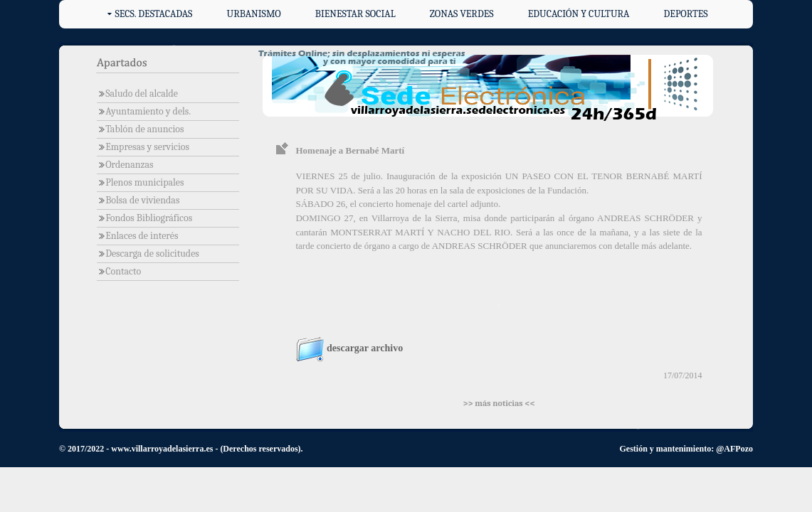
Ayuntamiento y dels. (144, 111)
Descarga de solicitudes (148, 254)
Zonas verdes (462, 14)
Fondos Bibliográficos (144, 218)
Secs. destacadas (153, 14)
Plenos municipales (141, 182)
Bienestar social (355, 14)
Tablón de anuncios (141, 129)
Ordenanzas (125, 165)
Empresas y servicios (143, 147)
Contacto (119, 271)
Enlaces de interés (138, 236)
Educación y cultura (579, 14)
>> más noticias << (499, 403)
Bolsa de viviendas (138, 200)
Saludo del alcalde (137, 94)
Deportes (686, 14)
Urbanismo (254, 14)
